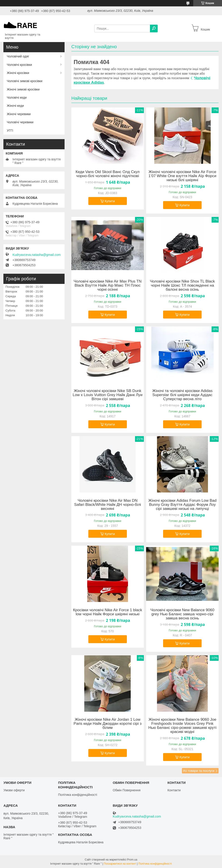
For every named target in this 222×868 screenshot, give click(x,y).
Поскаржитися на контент (120, 864)
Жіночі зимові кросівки (23, 89)
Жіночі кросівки (18, 73)
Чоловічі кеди (17, 98)
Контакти (174, 790)
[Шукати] (154, 29)
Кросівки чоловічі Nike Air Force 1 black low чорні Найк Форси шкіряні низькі (107, 612)
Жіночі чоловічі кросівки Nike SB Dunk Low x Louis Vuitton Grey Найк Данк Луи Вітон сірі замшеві (108, 395)
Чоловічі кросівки (19, 65)
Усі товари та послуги (199, 771)
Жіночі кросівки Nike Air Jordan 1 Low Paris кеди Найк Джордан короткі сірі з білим (108, 724)
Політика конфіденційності (77, 795)
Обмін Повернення (127, 790)
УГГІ (10, 131)
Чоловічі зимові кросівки (25, 81)
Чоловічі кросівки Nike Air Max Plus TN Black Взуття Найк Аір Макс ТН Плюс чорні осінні (108, 285)
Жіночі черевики (19, 114)
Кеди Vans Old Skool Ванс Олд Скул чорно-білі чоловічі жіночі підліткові (107, 174)
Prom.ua (132, 860)
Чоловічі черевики (20, 122)
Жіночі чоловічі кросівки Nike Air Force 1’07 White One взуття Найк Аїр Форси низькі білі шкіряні (182, 176)
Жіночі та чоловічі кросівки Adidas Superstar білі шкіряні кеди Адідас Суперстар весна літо (182, 395)
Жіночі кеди (15, 106)
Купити (110, 201)
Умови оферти (14, 790)
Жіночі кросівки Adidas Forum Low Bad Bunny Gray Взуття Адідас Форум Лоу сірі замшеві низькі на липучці (182, 505)
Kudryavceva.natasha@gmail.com (37, 255)
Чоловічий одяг (18, 56)
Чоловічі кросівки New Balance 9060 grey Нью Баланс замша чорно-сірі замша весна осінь (182, 614)
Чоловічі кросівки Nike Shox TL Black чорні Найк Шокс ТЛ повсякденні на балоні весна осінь (182, 285)
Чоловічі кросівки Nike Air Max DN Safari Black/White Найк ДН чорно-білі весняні (107, 505)
